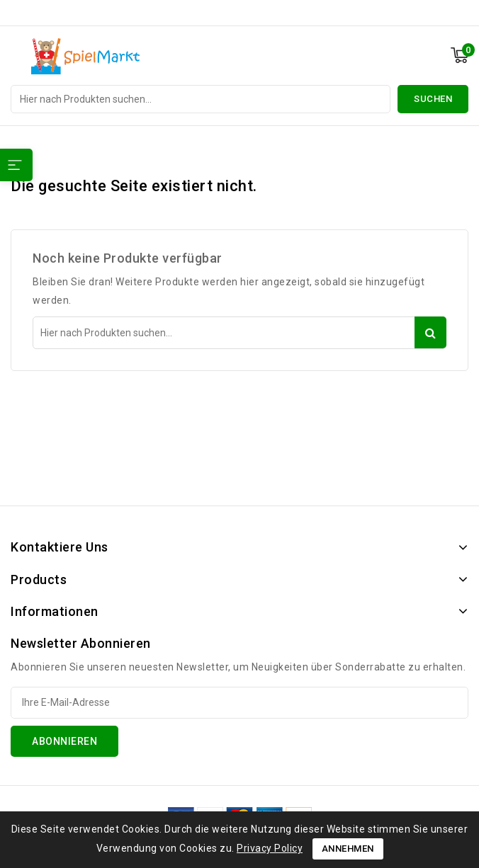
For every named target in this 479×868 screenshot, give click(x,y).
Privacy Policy (270, 848)
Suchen (433, 99)
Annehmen (348, 849)
